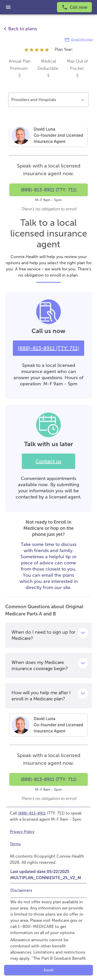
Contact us (48, 461)
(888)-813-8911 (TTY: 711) (48, 348)
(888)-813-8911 (32, 813)
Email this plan (79, 40)
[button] (48, 100)
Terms (15, 844)
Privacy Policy (22, 832)
